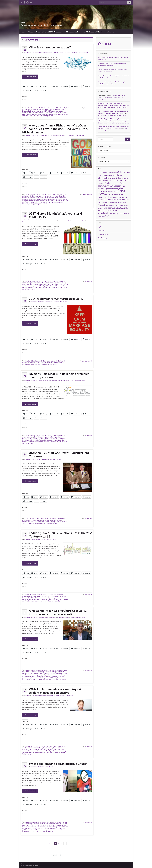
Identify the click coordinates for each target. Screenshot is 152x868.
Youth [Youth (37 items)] (108, 216)
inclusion (46, 825)
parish (24, 830)
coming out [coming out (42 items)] (110, 180)
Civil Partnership (42, 53)
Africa (26, 519)
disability (59, 824)
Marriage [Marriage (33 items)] (124, 197)
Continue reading (30, 77)
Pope (65, 751)
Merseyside (57, 113)
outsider (60, 827)
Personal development (33, 114)
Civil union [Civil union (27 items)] (101, 181)
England (39, 109)
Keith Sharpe (37, 199)
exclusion (25, 825)
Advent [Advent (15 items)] (100, 173)
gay (43, 109)
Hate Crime (49, 53)
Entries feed (102, 231)
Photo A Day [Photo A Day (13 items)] (123, 203)
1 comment (88, 281)
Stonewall (25, 204)
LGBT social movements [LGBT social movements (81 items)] (110, 194)
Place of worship (45, 114)
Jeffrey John (59, 825)
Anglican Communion (31, 822)
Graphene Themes (34, 866)
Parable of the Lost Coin (39, 828)
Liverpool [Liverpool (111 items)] (103, 197)
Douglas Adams (32, 673)
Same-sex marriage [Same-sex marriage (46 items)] (111, 208)
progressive (50, 830)
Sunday (45, 831)
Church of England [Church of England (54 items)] (106, 178)
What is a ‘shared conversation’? (50, 47)
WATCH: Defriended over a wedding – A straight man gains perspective (55, 691)
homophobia (35, 111)
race (56, 830)
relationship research (55, 599)
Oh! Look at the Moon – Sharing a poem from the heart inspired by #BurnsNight (112, 98)
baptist (46, 670)
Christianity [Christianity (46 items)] (103, 175)
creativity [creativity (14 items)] (117, 181)
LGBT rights (56, 53)
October (62, 676)
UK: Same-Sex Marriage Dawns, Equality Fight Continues (59, 455)
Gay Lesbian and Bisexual (37, 198)
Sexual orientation (44, 202)
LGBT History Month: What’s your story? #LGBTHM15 (56, 215)
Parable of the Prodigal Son (56, 828)
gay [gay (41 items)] (118, 183)
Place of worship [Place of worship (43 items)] (105, 205)
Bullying (33, 220)
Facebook (36, 748)
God (29, 111)
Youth (51, 116)
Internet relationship (46, 749)
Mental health (49, 113)
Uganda (55, 523)
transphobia (39, 204)
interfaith (25, 199)
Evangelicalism (54, 673)
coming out (41, 196)
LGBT (45, 111)
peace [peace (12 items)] (103, 203)
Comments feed (103, 234)
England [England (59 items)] (109, 183)
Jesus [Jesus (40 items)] (116, 192)
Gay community (49, 109)
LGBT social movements (55, 111)
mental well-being (51, 827)
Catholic (27, 194)
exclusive (32, 825)
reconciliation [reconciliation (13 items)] (116, 205)
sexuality (33, 116)
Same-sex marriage (57, 114)
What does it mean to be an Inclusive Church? (59, 764)
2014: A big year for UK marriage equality (56, 299)
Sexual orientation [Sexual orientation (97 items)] (108, 210)
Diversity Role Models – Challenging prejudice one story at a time (59, 375)
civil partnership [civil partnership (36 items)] (122, 178)
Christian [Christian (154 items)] (124, 172)
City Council (51, 108)
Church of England (41, 108)
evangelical (46, 673)
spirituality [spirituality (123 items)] (104, 213)
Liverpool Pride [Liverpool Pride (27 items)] (114, 197)
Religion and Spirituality (49, 678)
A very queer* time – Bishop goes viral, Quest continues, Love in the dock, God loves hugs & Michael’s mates (55, 129)
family (51, 283)
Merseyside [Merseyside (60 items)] (116, 200)
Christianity (34, 53)
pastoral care (26, 678)
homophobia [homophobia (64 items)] (107, 192)
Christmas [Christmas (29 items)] (112, 175)
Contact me (110, 32)
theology (46, 116)
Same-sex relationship (35, 601)
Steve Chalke (51, 679)
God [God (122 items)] (122, 188)
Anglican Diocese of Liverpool (34, 670)
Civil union (33, 196)
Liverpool (62, 53)
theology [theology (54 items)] (115, 213)
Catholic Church (35, 194)
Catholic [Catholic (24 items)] (105, 173)
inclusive (52, 825)
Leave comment (87, 194)
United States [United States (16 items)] (101, 216)
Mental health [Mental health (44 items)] (104, 200)
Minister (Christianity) (52, 676)
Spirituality (86, 53)
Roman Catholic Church (57, 201)
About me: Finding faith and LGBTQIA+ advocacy (46, 32)
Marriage (42, 113)
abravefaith (27, 53)
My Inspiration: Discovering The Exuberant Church (84, 32)
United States (27, 754)
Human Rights (54, 135)
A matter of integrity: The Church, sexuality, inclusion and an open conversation (58, 612)
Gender (37, 825)
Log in (100, 227)
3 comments (88, 108)
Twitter (63, 752)
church (33, 108)
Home (23, 32)
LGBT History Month (57, 284)
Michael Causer (78, 53)
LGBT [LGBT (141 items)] (122, 191)
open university (61, 598)
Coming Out (41, 135)
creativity (42, 824)
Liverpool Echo (41, 751)
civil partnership (61, 108)
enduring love (27, 596)
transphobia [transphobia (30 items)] (124, 213)
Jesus (41, 111)
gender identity (50, 198)
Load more (57, 855)
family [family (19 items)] (114, 183)
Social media (56, 752)
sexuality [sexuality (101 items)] (124, 208)
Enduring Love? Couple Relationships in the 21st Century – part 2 (60, 535)
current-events (31, 109)
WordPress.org (102, 238)
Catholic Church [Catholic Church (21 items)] (113, 173)
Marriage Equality (69, 53)
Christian (27, 108)
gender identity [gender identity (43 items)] (112, 189)
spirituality (39, 116)
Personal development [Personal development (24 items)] (113, 202)
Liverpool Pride (33, 113)
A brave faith (29, 22)
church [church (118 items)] (120, 175)
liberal (28, 827)
